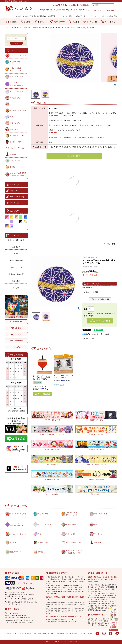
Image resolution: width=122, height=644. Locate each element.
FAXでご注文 (16, 334)
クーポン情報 (67, 16)
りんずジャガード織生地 (17, 84)
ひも (12, 104)
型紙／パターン (16, 161)
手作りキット (15, 129)
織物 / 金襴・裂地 (17, 77)
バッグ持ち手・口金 (17, 148)
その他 (52, 28)
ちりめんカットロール (18, 110)
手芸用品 (13, 154)
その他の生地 (15, 98)
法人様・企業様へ (16, 322)
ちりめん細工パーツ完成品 (38, 28)
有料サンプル (16, 328)
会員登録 (111, 10)
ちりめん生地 (15, 62)
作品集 (16, 254)
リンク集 (16, 288)
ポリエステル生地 (17, 92)
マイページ (93, 16)
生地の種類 (16, 281)
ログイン (97, 10)
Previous (34, 56)
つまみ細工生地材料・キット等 (16, 69)
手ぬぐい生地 (15, 123)
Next (115, 56)
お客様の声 (16, 247)
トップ (9, 28)
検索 (16, 43)
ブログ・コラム (16, 267)
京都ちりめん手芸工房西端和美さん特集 (18, 174)
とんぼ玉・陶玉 (16, 142)
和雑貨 (12, 167)
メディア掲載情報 (16, 260)
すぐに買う (74, 156)
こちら (67, 622)
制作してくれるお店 (16, 274)
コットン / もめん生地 (18, 55)
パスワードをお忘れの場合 (109, 16)
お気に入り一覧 (80, 16)
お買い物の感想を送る (16, 240)
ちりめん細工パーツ (20, 28)
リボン (12, 117)
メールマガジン (16, 347)
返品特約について (89, 339)
